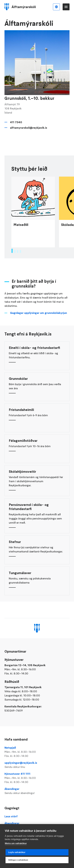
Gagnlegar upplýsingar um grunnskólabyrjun (38, 328)
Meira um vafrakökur (16, 843)
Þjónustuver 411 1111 (37, 778)
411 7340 (16, 122)
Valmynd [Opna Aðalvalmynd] (66, 7)
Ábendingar (37, 791)
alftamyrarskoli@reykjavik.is (29, 128)
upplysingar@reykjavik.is (37, 765)
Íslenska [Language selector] (56, 7)
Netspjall (37, 752)
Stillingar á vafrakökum (18, 860)
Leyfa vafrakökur (17, 852)
